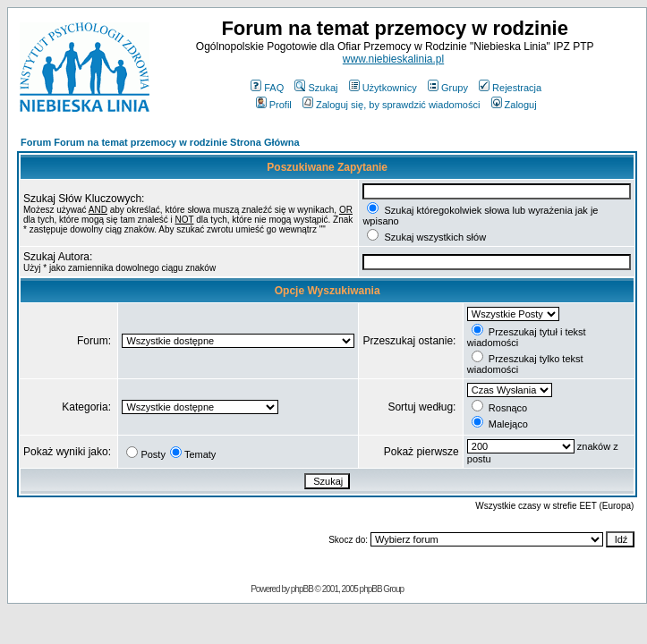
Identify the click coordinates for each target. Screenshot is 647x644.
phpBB (302, 589)
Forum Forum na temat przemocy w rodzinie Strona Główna (160, 142)
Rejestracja (510, 88)
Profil (274, 105)
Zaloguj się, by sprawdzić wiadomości (391, 105)
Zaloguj (514, 105)
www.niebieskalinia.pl (393, 59)
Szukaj (316, 88)
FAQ (267, 88)
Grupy (448, 88)
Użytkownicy (383, 88)
